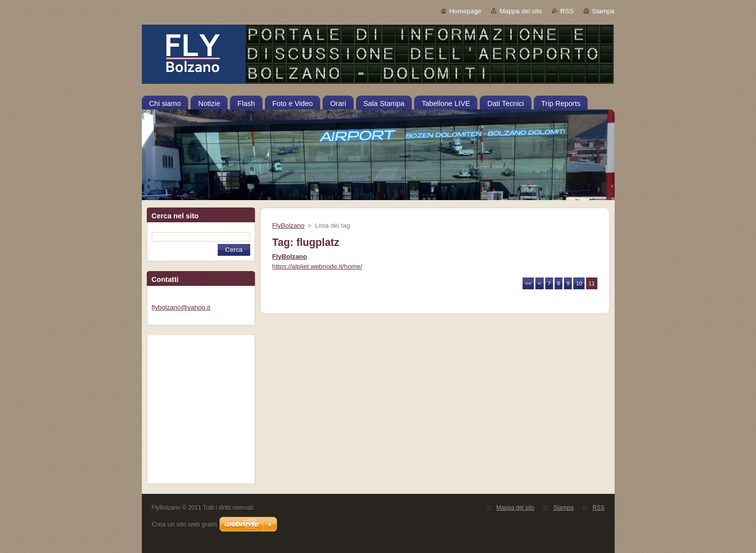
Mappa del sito (521, 11)
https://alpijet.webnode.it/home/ (317, 266)
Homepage (465, 11)
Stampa (603, 11)
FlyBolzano (289, 225)
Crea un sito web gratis (184, 524)
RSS (567, 11)
